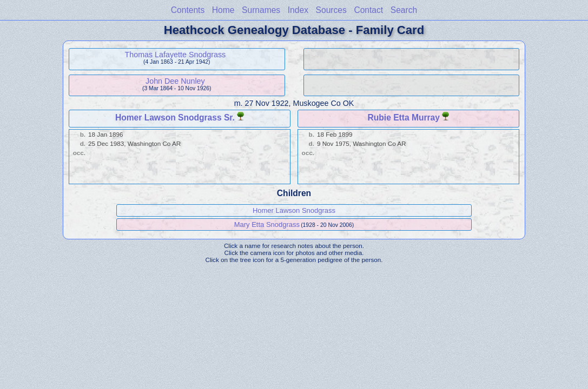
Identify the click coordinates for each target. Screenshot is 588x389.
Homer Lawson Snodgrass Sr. (175, 118)
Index (298, 10)
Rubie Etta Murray (404, 118)
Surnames (261, 10)
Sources (331, 10)
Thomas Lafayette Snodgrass (176, 55)
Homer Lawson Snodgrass (294, 210)
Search (404, 10)
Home (223, 10)
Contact (368, 10)
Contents (188, 10)
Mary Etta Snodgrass (267, 224)
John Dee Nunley (175, 81)
